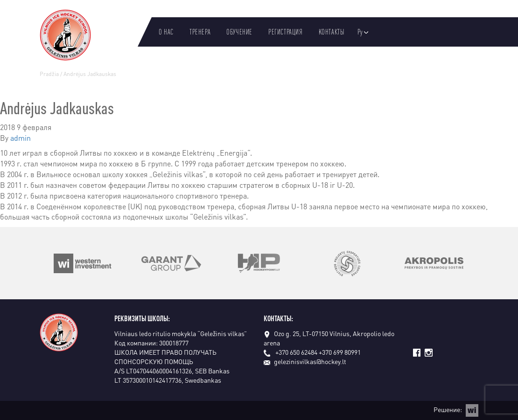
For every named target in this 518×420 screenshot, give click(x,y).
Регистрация (286, 32)
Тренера (200, 32)
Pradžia (49, 74)
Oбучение (239, 32)
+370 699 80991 (340, 352)
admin (21, 138)
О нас (166, 32)
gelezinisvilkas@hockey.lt (305, 361)
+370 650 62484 (296, 352)
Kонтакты (332, 32)
